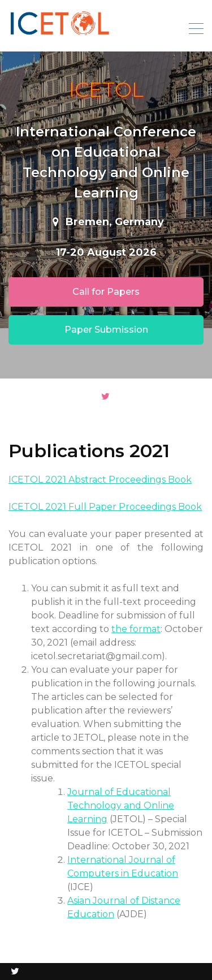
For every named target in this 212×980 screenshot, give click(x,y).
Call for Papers (106, 292)
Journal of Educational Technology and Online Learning (121, 805)
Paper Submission (106, 330)
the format (136, 629)
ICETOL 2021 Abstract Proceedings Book (100, 480)
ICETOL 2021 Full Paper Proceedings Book (105, 507)
